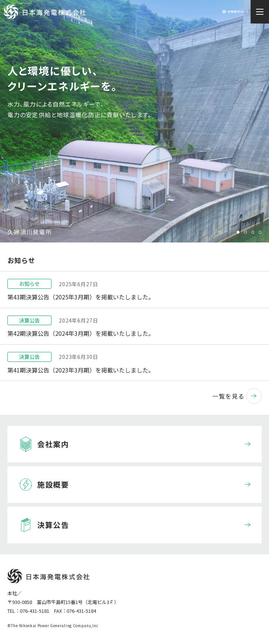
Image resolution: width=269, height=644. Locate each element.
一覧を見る (237, 396)
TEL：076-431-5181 (28, 611)
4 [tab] (260, 232)
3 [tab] (253, 232)
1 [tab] (238, 232)
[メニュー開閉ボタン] (260, 12)
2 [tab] (245, 232)
